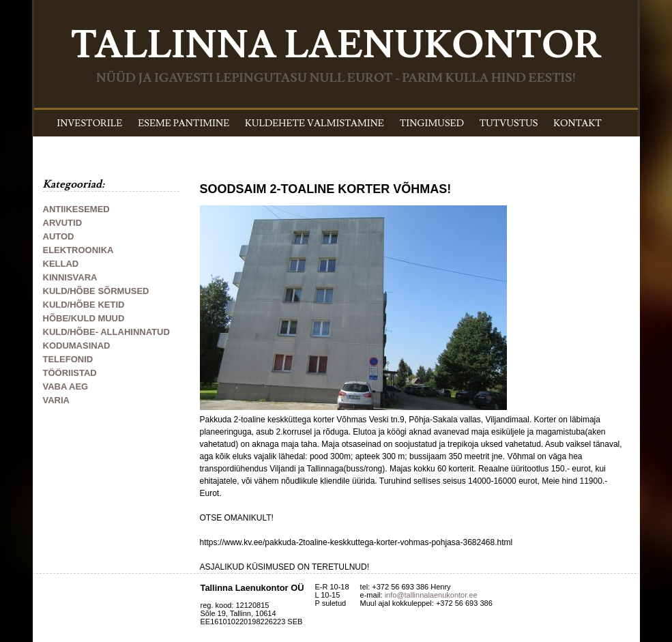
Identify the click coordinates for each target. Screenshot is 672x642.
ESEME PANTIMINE (184, 123)
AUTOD (59, 236)
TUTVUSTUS (509, 123)
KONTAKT (578, 123)
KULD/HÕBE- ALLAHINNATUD (106, 332)
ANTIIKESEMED (76, 209)
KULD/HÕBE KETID (84, 305)
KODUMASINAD (77, 346)
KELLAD (61, 264)
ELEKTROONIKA (78, 250)
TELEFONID (68, 359)
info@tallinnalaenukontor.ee (431, 595)
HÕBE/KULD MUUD (84, 318)
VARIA (56, 400)
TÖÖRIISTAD (70, 373)
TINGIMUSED (432, 123)
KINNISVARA (70, 277)
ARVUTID (63, 223)
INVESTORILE (89, 123)
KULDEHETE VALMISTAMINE (315, 123)
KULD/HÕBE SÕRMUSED (96, 291)
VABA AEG (66, 386)
